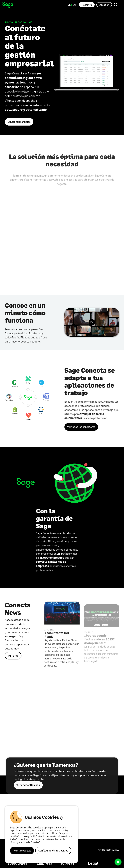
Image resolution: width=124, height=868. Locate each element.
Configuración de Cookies (53, 850)
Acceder (104, 5)
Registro (87, 5)
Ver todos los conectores (83, 427)
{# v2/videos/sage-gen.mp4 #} (92, 322)
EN (74, 5)
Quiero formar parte (19, 122)
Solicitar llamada (28, 787)
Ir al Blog (13, 656)
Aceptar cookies (22, 850)
